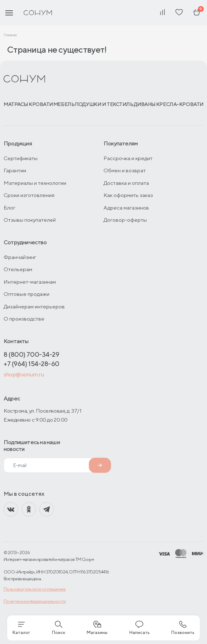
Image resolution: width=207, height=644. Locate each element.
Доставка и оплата (126, 183)
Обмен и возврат (125, 170)
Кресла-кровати (180, 104)
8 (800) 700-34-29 (31, 354)
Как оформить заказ (128, 195)
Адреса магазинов (126, 208)
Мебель (64, 104)
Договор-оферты (125, 220)
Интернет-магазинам (30, 282)
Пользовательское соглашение (35, 589)
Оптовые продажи (27, 294)
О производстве (24, 319)
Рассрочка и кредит (128, 158)
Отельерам (18, 269)
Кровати (41, 104)
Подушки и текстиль (104, 104)
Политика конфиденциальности (35, 601)
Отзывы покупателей (30, 220)
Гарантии (15, 170)
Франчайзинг (20, 257)
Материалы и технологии (35, 183)
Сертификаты (21, 158)
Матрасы (16, 104)
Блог (9, 208)
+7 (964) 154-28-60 (32, 364)
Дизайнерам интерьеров (34, 306)
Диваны (145, 104)
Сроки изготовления (29, 195)
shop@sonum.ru (24, 374)
